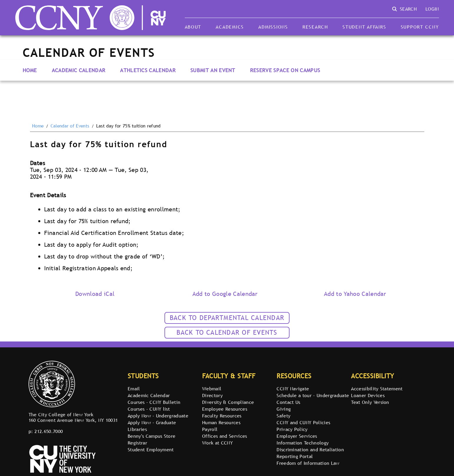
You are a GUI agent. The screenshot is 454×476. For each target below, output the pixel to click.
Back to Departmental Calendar (227, 318)
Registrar (137, 443)
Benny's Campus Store (152, 436)
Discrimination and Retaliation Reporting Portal (310, 453)
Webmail (212, 389)
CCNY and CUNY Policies (303, 422)
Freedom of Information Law (308, 463)
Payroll (210, 429)
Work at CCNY (217, 443)
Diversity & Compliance (228, 402)
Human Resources (221, 422)
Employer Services (297, 436)
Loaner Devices (368, 395)
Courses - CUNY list (149, 409)
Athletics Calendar (148, 70)
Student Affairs (364, 27)
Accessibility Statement (377, 389)
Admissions (273, 27)
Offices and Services (224, 436)
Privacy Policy (292, 429)
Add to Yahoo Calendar (355, 294)
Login (432, 9)
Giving (284, 409)
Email (134, 389)
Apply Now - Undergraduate (158, 416)
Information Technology (303, 443)
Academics (230, 27)
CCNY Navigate (293, 389)
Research (315, 27)
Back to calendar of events (227, 332)
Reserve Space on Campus (285, 70)
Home (30, 70)
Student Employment (151, 450)
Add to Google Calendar (225, 294)
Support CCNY (420, 27)
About (193, 27)
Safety (283, 416)
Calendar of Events (70, 126)
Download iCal (95, 294)
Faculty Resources (222, 416)
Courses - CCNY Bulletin (154, 402)
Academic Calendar (79, 70)
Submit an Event (213, 70)
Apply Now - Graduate (152, 422)
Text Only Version (370, 402)
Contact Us (288, 402)
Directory (212, 395)
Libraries (137, 429)
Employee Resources (225, 409)
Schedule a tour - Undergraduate (313, 395)
